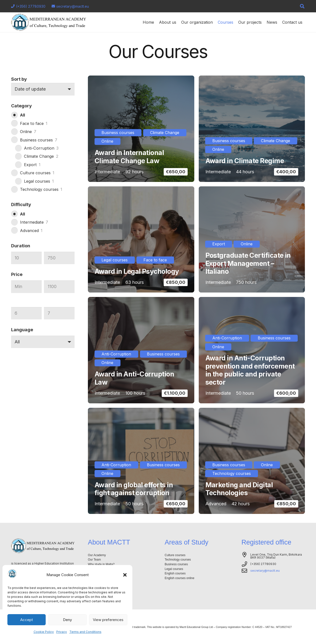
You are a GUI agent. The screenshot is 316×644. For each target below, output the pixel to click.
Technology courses (178, 560)
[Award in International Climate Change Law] (141, 129)
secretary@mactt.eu (265, 571)
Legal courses (174, 569)
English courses (175, 573)
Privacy (62, 632)
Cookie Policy (44, 632)
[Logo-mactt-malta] (49, 22)
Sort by (19, 79)
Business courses (176, 564)
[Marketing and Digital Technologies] (252, 461)
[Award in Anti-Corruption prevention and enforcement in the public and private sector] (252, 350)
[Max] (59, 258)
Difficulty (21, 205)
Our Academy (97, 555)
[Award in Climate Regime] (252, 129)
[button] (125, 575)
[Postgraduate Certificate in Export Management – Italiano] (252, 240)
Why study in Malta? (101, 564)
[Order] (43, 89)
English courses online (179, 578)
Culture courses (175, 555)
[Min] (26, 258)
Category (21, 106)
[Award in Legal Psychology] (141, 240)
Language (22, 330)
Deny (67, 620)
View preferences (108, 620)
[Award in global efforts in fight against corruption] (141, 461)
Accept (27, 620)
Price (17, 274)
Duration (21, 246)
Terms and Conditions (85, 632)
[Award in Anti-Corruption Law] (141, 350)
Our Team (94, 560)
